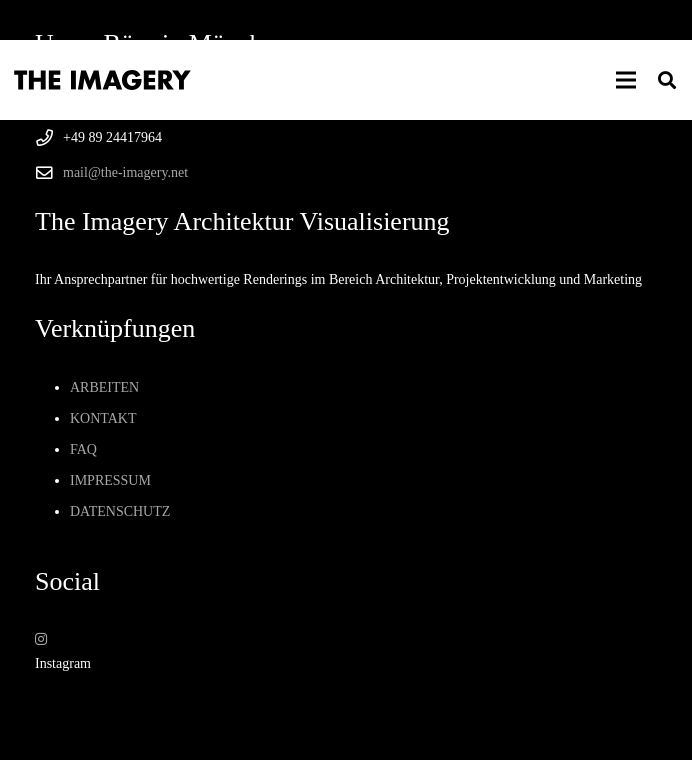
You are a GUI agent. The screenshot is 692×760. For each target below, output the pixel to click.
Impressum (110, 480)
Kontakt (103, 418)
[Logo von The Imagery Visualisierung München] (102, 80)
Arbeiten (104, 387)
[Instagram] (41, 639)
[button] (626, 80)
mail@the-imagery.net (125, 172)
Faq (83, 449)
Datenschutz (120, 511)
